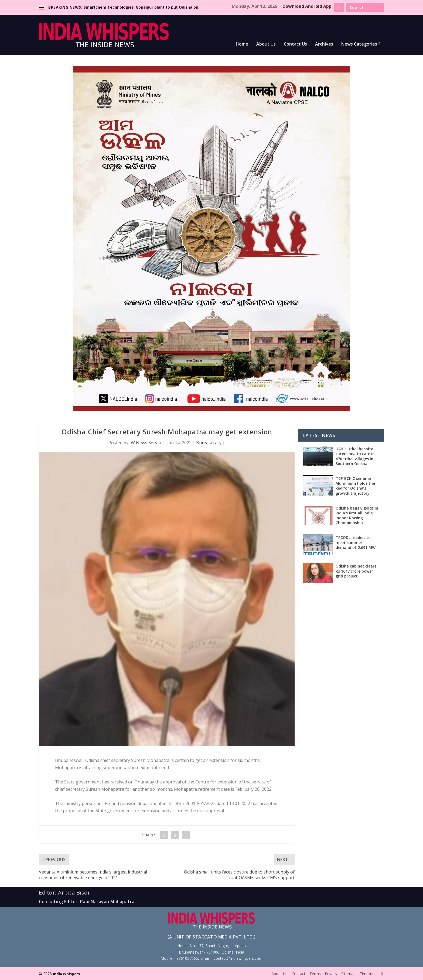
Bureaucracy (209, 443)
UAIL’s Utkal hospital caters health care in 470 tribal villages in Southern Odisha (355, 456)
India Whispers (66, 974)
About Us (266, 44)
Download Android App (307, 6)
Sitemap (348, 974)
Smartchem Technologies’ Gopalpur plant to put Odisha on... (143, 7)
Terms (315, 974)
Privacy (331, 974)
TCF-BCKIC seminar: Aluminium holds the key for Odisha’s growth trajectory (355, 486)
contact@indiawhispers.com (238, 958)
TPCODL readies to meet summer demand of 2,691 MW (356, 542)
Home (242, 44)
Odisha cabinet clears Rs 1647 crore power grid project (356, 571)
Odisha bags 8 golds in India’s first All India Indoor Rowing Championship (357, 515)
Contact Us (295, 44)
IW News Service (146, 443)
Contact (299, 974)
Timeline (367, 974)
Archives (324, 44)
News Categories (359, 44)
